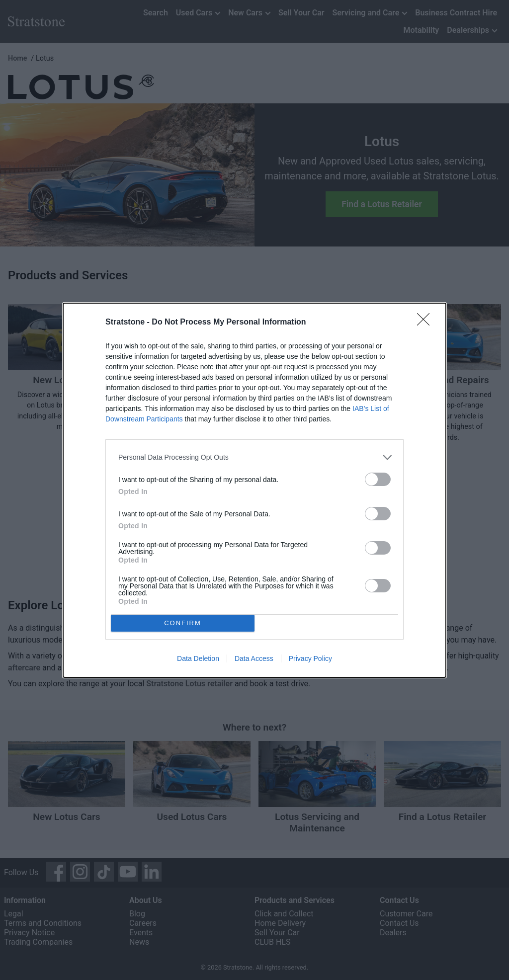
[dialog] (254, 490)
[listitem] (254, 457)
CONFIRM (183, 623)
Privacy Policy (310, 658)
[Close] (426, 323)
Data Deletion (198, 658)
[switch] (378, 479)
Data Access (254, 658)
